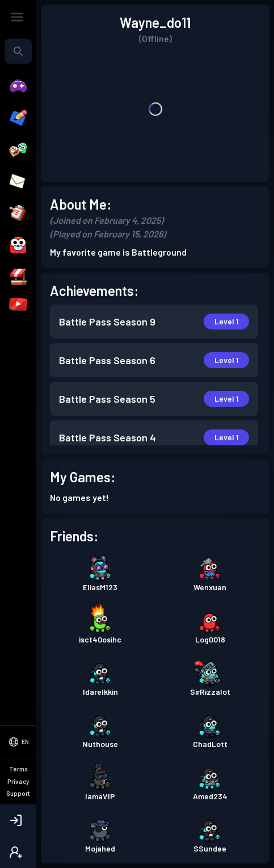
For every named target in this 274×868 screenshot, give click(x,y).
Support (18, 793)
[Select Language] (18, 742)
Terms (18, 769)
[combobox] (18, 51)
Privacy (18, 781)
